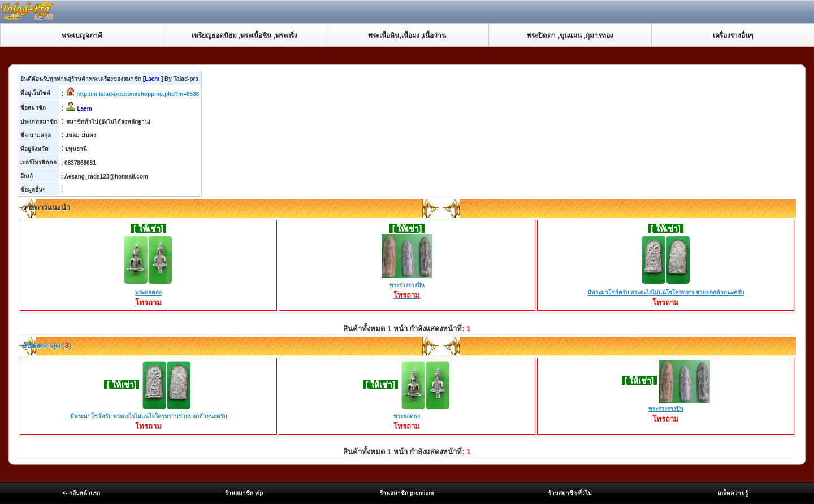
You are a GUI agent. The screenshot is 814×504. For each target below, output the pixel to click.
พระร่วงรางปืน (407, 286)
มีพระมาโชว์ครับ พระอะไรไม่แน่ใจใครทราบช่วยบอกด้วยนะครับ (666, 293)
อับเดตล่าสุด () (46, 346)
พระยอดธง (148, 293)
